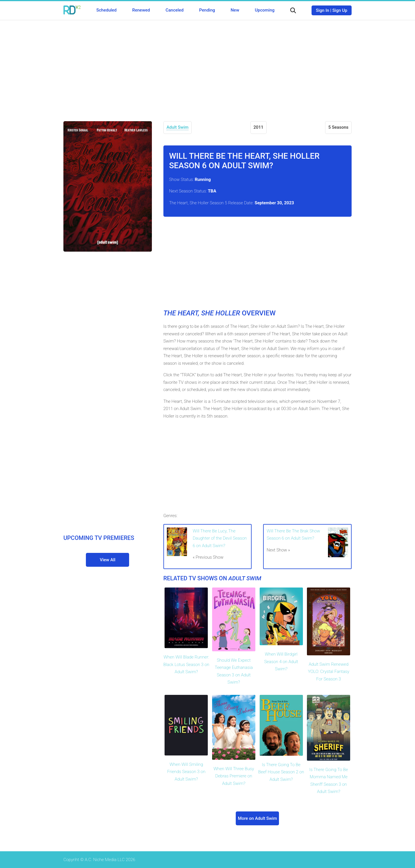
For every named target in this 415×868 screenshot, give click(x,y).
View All (107, 560)
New (235, 10)
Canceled (174, 10)
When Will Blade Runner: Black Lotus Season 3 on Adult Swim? (186, 664)
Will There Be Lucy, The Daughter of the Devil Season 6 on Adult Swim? (220, 538)
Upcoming (265, 10)
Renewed (141, 10)
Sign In (322, 10)
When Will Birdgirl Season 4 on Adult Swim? (281, 662)
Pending (207, 10)
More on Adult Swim (258, 818)
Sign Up (340, 10)
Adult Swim (178, 127)
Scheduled (106, 10)
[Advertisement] (207, 66)
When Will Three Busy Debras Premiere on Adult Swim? (234, 776)
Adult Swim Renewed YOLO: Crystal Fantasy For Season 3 (329, 672)
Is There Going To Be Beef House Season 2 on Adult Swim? (281, 772)
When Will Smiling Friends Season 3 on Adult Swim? (186, 772)
